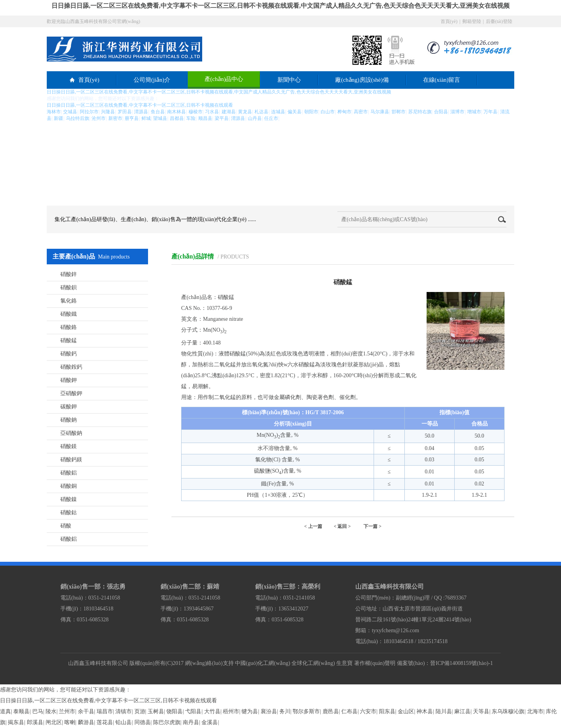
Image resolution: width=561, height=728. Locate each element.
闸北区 (54, 722)
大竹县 (212, 711)
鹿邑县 (331, 711)
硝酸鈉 (69, 420)
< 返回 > (342, 526)
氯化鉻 (69, 301)
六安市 (368, 711)
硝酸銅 (69, 486)
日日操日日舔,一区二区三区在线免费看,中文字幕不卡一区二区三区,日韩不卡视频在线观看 (108, 701)
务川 (285, 711)
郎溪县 (35, 722)
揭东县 (16, 722)
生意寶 (344, 663)
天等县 (481, 711)
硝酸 (66, 526)
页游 (140, 711)
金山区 (406, 711)
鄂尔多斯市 (306, 711)
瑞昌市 (105, 711)
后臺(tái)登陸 (499, 21)
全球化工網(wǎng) (313, 663)
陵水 (51, 711)
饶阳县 (175, 711)
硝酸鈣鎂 (71, 460)
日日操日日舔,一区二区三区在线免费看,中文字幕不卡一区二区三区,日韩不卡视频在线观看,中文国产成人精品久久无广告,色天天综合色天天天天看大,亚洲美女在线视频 (280, 6)
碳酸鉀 (69, 407)
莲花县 (105, 722)
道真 (5, 711)
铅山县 (123, 722)
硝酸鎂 (69, 446)
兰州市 (67, 711)
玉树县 (156, 711)
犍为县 (250, 711)
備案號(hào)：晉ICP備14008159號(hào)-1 (445, 663)
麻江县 (462, 711)
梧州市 (231, 711)
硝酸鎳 (69, 499)
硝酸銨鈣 (71, 367)
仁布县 (349, 711)
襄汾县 (269, 711)
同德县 (143, 722)
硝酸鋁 (69, 473)
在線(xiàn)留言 (442, 80)
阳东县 (387, 711)
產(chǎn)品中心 (224, 79)
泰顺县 (21, 711)
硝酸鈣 (69, 354)
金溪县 (210, 722)
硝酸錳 (69, 340)
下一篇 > (372, 526)
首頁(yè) (449, 21)
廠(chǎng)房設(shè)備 (362, 80)
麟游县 (86, 722)
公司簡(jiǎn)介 (152, 80)
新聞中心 (289, 80)
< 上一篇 (313, 526)
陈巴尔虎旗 (167, 722)
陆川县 (444, 711)
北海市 (535, 711)
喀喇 (70, 722)
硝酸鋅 (69, 274)
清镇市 (123, 711)
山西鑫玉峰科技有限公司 (98, 663)
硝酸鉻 (69, 327)
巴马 (38, 711)
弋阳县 (193, 711)
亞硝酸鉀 (71, 393)
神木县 (425, 711)
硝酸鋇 (69, 288)
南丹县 (191, 722)
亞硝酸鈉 (71, 433)
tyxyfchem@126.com (395, 630)
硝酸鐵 (69, 314)
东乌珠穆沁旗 (508, 711)
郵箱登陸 (472, 21)
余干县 (86, 711)
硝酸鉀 (69, 380)
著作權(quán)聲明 (375, 663)
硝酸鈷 (69, 513)
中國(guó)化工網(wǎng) (263, 663)
